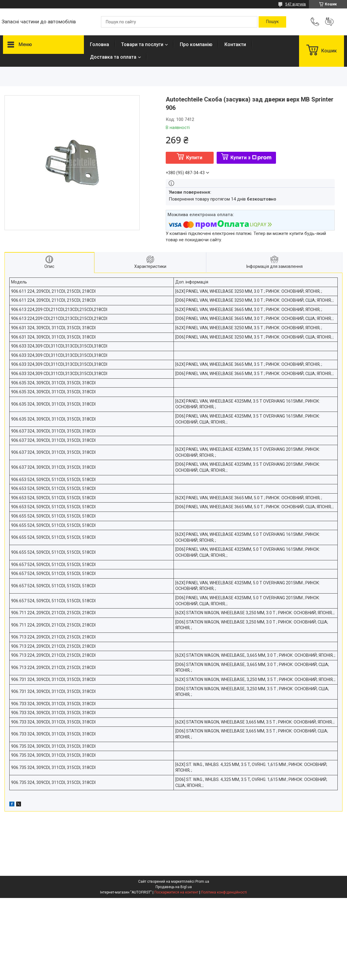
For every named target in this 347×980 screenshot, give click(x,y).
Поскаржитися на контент (176, 892)
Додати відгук (329, 22)
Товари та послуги (142, 44)
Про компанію (196, 44)
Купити (194, 158)
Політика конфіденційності (224, 892)
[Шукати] (272, 22)
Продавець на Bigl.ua (174, 887)
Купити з (251, 158)
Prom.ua (202, 882)
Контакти (235, 44)
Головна (99, 44)
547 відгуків (296, 4)
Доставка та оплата (113, 57)
